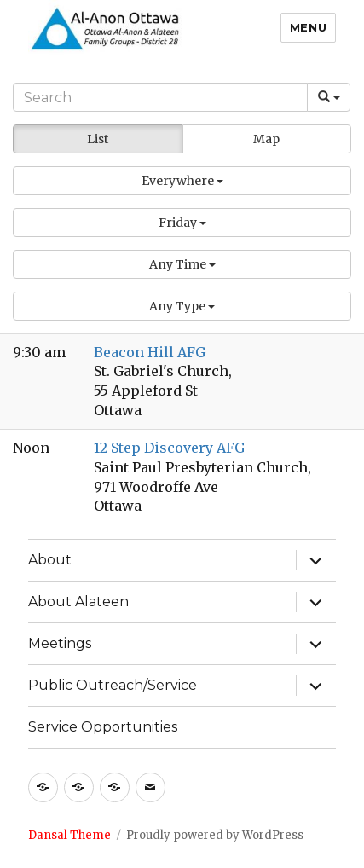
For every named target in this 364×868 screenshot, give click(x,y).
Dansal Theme (69, 835)
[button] (182, 181)
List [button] (98, 139)
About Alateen (78, 602)
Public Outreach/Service (113, 685)
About (50, 560)
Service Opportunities (103, 727)
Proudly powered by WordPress (215, 835)
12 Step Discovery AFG (169, 448)
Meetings (60, 643)
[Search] (160, 97)
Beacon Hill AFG (150, 352)
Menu (308, 27)
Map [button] (266, 139)
